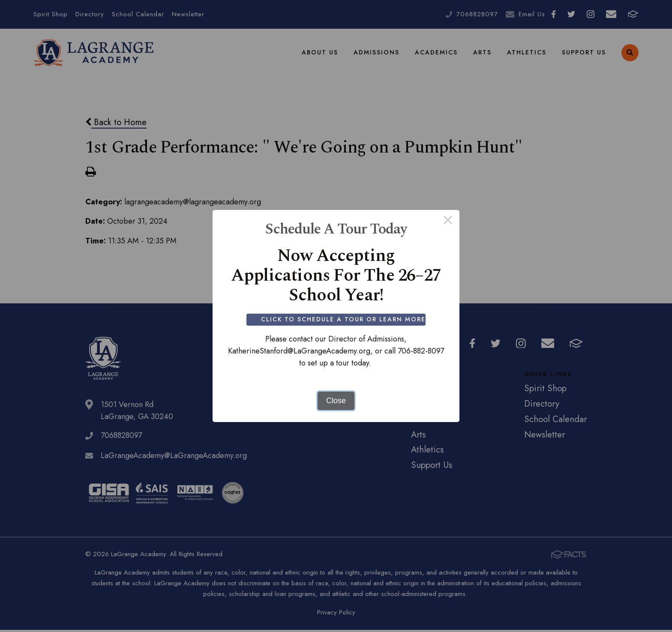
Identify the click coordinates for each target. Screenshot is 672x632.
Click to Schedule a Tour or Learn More (344, 319)
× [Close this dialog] (448, 222)
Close (336, 401)
